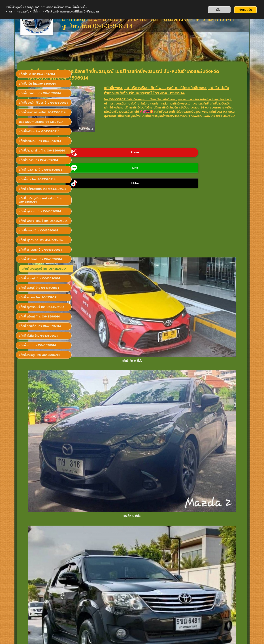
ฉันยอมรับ (245, 10)
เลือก (219, 10)
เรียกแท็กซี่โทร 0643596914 (40, 596)
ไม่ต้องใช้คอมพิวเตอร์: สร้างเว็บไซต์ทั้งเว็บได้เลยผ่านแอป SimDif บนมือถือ (131, 632)
